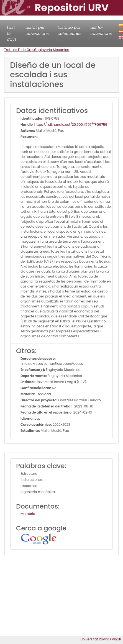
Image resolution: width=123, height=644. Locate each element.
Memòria (28, 514)
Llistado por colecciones (70, 30)
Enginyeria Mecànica (52, 50)
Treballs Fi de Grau (20, 50)
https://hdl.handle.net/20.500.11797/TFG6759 (71, 125)
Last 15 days (12, 33)
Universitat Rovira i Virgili (101, 639)
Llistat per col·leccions (37, 30)
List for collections (101, 30)
